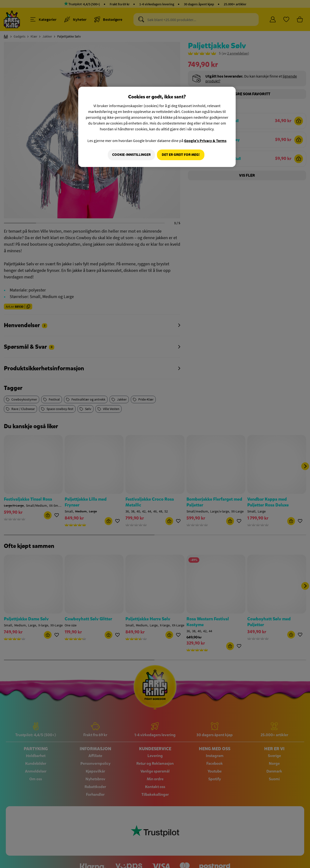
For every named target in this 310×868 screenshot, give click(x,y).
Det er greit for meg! (181, 155)
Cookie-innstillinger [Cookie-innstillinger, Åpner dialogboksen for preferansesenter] (130, 155)
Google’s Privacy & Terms (205, 141)
